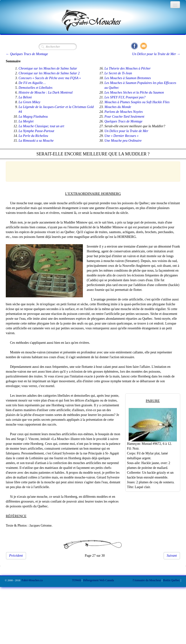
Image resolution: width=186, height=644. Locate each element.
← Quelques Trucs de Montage (27, 54)
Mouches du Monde (118, 107)
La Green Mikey (29, 102)
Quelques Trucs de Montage (123, 121)
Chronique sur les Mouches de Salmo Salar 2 (49, 73)
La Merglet (26, 121)
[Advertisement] (91, 171)
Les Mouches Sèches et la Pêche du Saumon (134, 92)
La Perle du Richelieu (33, 136)
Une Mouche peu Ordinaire (123, 141)
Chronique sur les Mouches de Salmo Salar (48, 68)
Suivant (172, 556)
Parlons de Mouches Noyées (124, 112)
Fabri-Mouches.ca (32, 580)
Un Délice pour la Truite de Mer (126, 131)
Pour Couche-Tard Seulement (124, 117)
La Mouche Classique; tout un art (41, 126)
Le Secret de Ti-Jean (118, 73)
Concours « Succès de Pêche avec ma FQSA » (50, 78)
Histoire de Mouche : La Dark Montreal (46, 92)
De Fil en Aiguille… (32, 83)
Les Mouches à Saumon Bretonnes (128, 78)
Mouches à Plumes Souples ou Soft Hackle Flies (137, 102)
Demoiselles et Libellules (36, 88)
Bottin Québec (172, 580)
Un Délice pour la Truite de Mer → (156, 54)
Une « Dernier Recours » (122, 136)
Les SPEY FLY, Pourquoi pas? (125, 97)
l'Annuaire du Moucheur (147, 580)
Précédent (16, 556)
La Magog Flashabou (33, 117)
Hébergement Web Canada (99, 580)
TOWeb (76, 580)
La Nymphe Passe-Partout (36, 131)
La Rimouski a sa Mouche (36, 141)
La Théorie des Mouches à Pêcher (128, 68)
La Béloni (25, 97)
